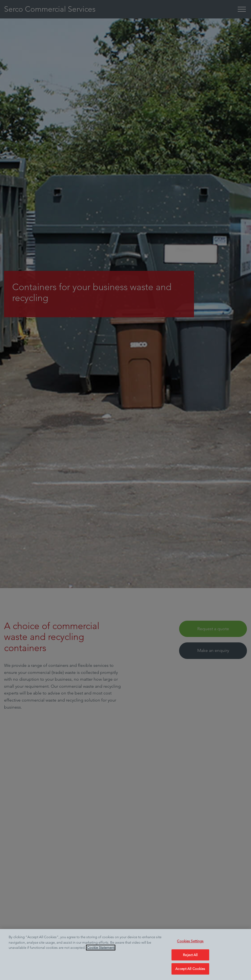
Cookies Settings (190, 941)
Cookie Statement (101, 948)
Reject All (190, 955)
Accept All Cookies (190, 969)
